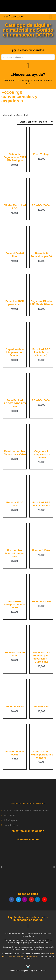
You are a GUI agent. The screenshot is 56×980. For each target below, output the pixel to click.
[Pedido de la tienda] (35, 122)
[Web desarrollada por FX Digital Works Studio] (28, 967)
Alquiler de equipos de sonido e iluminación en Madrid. (28, 919)
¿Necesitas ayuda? (28, 74)
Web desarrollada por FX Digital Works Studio (28, 971)
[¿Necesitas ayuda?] (28, 66)
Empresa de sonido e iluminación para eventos (28, 803)
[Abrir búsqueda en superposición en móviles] (28, 57)
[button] (50, 6)
